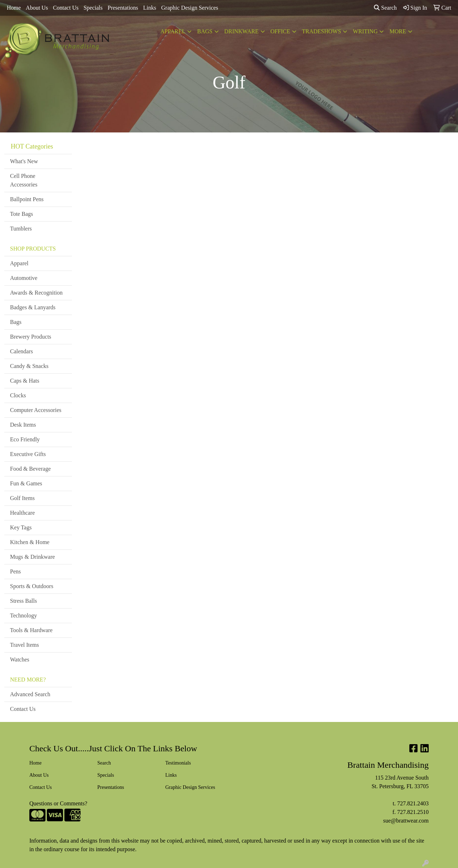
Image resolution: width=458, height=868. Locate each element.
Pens (15, 571)
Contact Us (66, 8)
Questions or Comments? (58, 803)
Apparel (173, 31)
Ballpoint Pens (27, 199)
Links (150, 8)
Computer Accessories (36, 410)
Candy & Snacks (29, 366)
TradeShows (321, 31)
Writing (365, 31)
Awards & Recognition (36, 293)
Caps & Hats (25, 381)
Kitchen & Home (30, 542)
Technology (23, 615)
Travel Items (25, 645)
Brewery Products (31, 337)
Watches (20, 660)
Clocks (18, 395)
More (398, 31)
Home (14, 8)
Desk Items (23, 425)
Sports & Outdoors (32, 586)
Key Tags (21, 527)
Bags (205, 31)
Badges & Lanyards (33, 307)
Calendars (21, 351)
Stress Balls (23, 601)
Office (280, 31)
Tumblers (21, 229)
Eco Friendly (25, 439)
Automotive (24, 278)
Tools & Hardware (31, 630)
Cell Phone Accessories (24, 180)
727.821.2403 (413, 803)
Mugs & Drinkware (32, 557)
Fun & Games (26, 483)
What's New (24, 161)
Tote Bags (21, 214)
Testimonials (178, 763)
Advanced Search (30, 694)
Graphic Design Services (190, 8)
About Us (37, 8)
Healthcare (22, 513)
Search (385, 8)
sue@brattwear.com (406, 821)
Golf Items (22, 498)
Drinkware (242, 31)
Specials (93, 8)
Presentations (123, 8)
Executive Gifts (28, 454)
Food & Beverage (30, 469)
